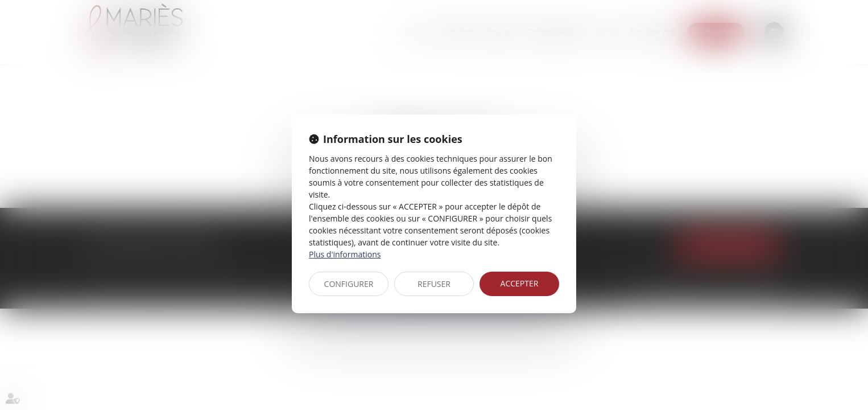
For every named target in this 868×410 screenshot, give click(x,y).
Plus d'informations (345, 254)
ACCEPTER (520, 283)
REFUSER (434, 284)
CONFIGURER (349, 284)
